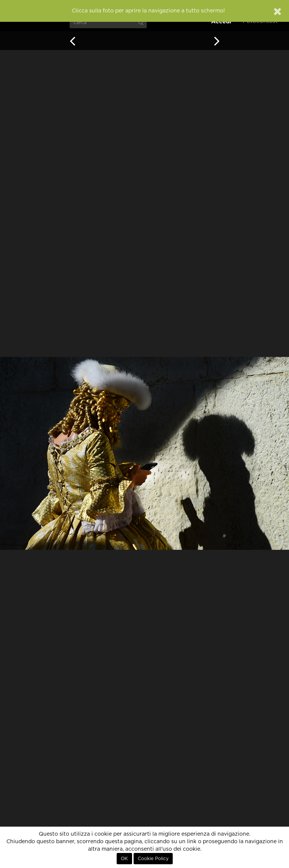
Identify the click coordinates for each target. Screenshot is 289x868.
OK (124, 859)
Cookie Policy (153, 859)
